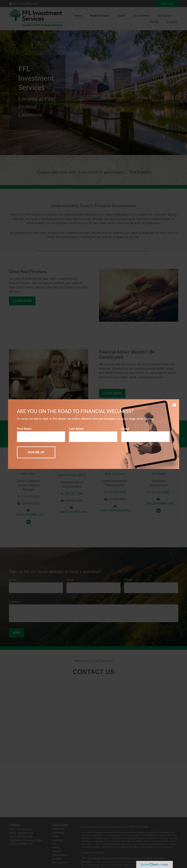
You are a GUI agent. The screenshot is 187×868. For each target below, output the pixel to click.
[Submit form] (36, 452)
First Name (24, 429)
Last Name (76, 429)
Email (125, 429)
